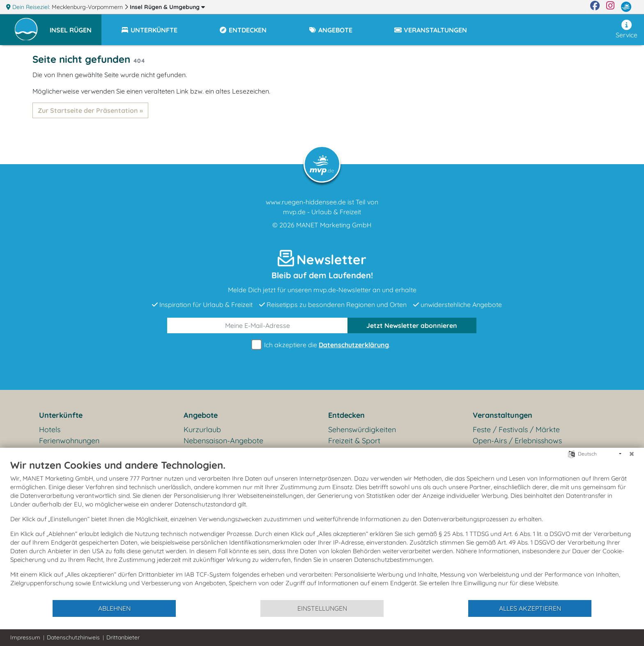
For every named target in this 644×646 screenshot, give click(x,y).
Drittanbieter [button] (123, 637)
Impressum (25, 637)
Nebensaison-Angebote (223, 441)
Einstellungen (322, 608)
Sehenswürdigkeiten (362, 430)
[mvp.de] (626, 7)
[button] (76, 26)
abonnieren (412, 325)
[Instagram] (610, 7)
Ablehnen (114, 608)
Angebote (201, 415)
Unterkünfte (61, 415)
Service (627, 29)
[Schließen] (632, 454)
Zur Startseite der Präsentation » (90, 110)
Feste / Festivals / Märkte (516, 430)
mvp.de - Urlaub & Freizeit (322, 212)
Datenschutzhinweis (73, 637)
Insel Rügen (167, 7)
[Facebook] (595, 7)
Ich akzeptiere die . (322, 345)
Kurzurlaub (202, 430)
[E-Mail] (258, 325)
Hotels (50, 430)
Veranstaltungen (503, 415)
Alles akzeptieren (530, 608)
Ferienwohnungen (69, 441)
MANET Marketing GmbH (334, 225)
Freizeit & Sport (354, 441)
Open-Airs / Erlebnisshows (517, 441)
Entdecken (346, 415)
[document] (322, 529)
